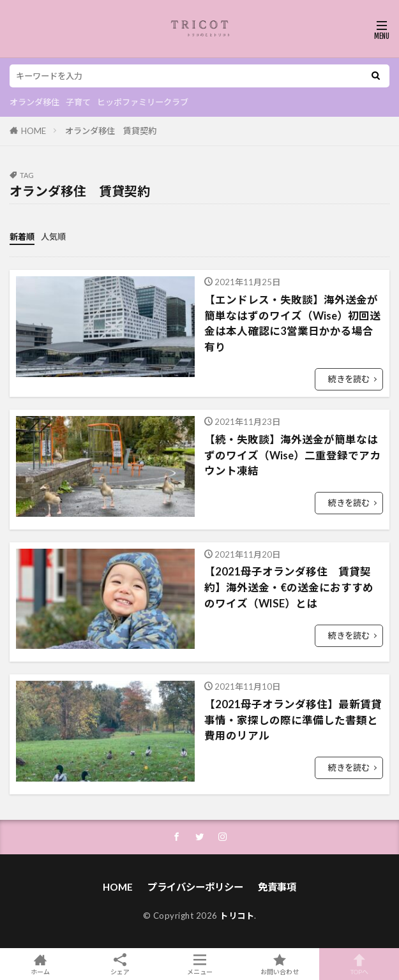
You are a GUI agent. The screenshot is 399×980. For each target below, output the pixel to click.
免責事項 (277, 887)
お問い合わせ (279, 964)
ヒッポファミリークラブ (143, 102)
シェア (120, 964)
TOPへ (359, 964)
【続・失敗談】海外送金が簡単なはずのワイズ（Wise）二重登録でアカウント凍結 (292, 456)
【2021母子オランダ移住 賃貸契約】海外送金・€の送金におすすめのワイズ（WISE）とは (289, 588)
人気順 (53, 237)
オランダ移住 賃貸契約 (111, 131)
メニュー (199, 964)
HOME (34, 131)
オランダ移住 (34, 102)
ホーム (40, 964)
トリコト (237, 916)
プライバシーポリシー (195, 887)
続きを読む (349, 379)
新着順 (22, 237)
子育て (78, 102)
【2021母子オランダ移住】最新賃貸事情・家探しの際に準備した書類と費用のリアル (293, 720)
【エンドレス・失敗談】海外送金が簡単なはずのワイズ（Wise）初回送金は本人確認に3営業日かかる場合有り (292, 323)
